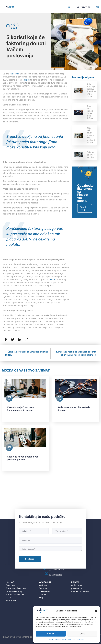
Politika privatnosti (69, 640)
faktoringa (15, 74)
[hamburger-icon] (69, 7)
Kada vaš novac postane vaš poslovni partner (91, 135)
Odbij (82, 634)
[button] (96, 611)
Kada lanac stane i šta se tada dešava (90, 112)
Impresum (80, 640)
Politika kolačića (55, 640)
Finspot (26, 80)
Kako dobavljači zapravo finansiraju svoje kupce (92, 90)
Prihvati (51, 634)
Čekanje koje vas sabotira (91, 155)
